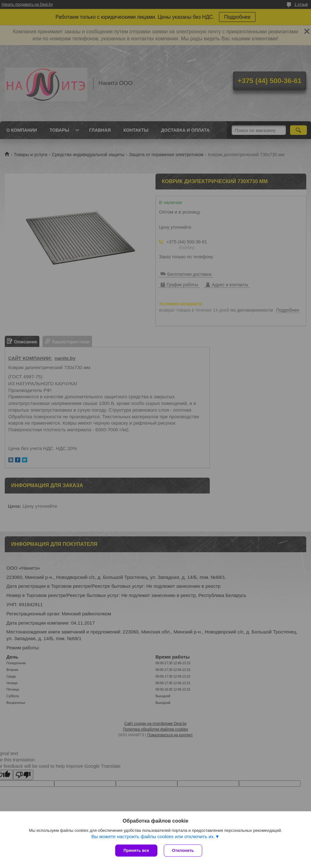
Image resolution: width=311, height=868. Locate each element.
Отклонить (183, 850)
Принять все (136, 850)
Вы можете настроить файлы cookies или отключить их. (153, 836)
